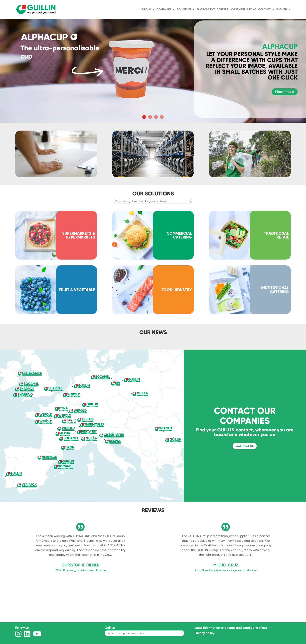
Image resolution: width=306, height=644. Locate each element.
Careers (222, 9)
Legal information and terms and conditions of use (231, 628)
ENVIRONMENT (206, 9)
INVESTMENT (238, 9)
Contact (264, 9)
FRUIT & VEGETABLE (77, 290)
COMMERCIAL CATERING (179, 235)
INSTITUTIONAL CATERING (275, 290)
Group (146, 9)
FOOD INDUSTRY (177, 290)
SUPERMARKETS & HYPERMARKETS (79, 235)
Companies (164, 9)
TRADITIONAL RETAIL (276, 235)
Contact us (245, 446)
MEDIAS (252, 9)
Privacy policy (204, 633)
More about (285, 92)
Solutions (184, 9)
